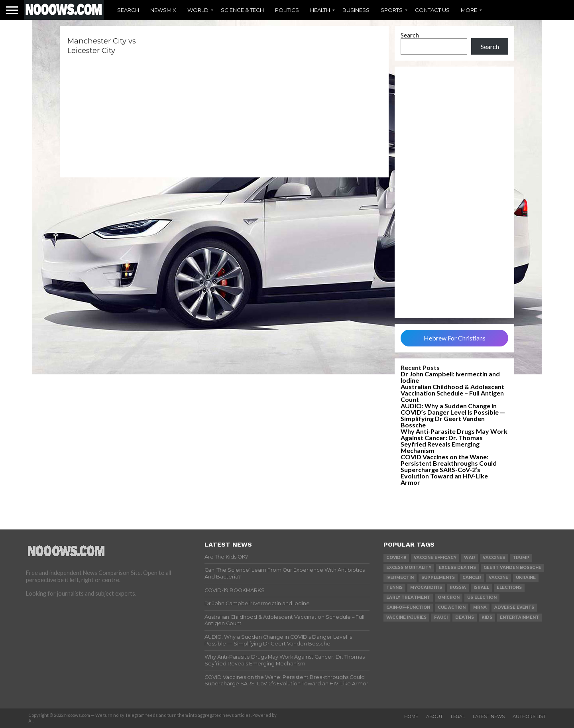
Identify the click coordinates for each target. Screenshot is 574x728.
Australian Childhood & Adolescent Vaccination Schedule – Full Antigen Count (452, 393)
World (198, 10)
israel (481, 587)
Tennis (394, 587)
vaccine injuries (406, 617)
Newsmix (163, 10)
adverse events (514, 607)
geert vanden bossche (512, 568)
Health (320, 10)
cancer (472, 577)
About (434, 716)
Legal (458, 716)
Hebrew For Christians (455, 338)
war (470, 558)
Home (411, 716)
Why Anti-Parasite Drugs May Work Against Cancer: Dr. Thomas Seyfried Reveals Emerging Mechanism (454, 441)
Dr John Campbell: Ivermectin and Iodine (450, 377)
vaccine (498, 577)
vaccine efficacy (435, 558)
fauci (441, 617)
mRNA (480, 607)
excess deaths (457, 568)
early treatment (408, 597)
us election (482, 597)
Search (128, 10)
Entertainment (519, 617)
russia (458, 587)
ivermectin (400, 577)
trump (521, 558)
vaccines (494, 558)
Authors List (529, 716)
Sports (392, 10)
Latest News (489, 716)
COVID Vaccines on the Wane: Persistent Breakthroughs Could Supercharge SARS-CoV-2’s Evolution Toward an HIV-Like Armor (449, 469)
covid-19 (396, 558)
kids (487, 617)
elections (509, 587)
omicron (449, 597)
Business (356, 10)
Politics (287, 10)
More (469, 10)
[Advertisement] (454, 192)
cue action (452, 607)
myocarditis (426, 587)
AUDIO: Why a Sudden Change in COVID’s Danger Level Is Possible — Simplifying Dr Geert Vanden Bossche (453, 415)
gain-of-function (408, 607)
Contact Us (432, 10)
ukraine (526, 577)
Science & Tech (242, 10)
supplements (438, 577)
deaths (465, 617)
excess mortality (409, 568)
